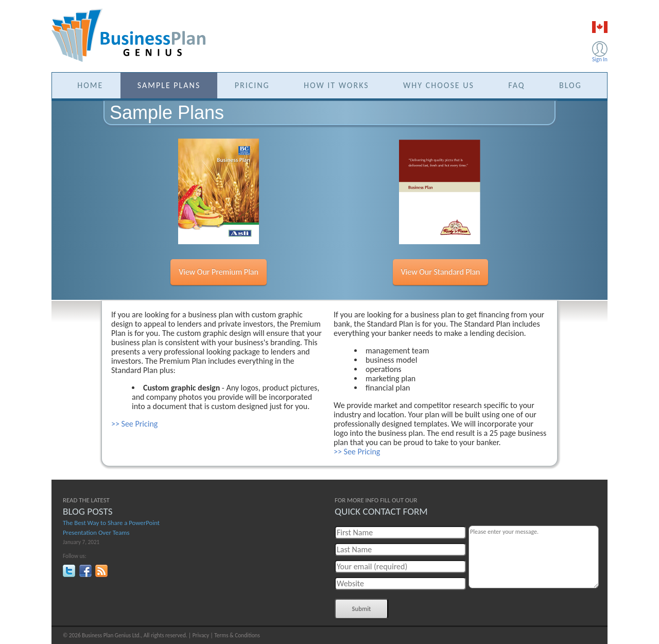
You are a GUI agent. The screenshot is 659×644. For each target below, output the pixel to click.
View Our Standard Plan (441, 272)
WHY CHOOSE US (439, 85)
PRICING (252, 85)
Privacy (201, 635)
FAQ (516, 85)
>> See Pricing (134, 424)
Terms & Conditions (237, 635)
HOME (90, 85)
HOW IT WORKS (336, 85)
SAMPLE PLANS (169, 85)
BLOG (570, 85)
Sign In (600, 59)
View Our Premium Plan (219, 272)
